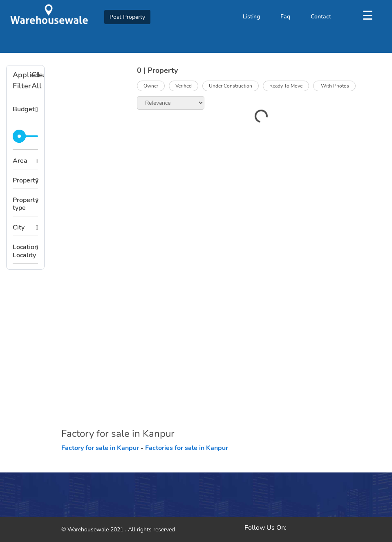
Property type (25, 204)
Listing (251, 17)
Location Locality (25, 251)
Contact (321, 17)
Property (25, 180)
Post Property (127, 17)
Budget (24, 109)
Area (20, 161)
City (19, 227)
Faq (285, 17)
